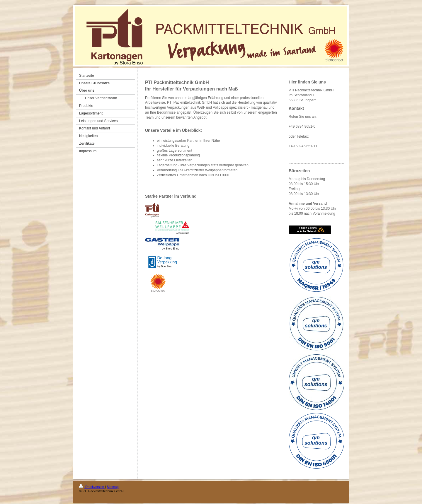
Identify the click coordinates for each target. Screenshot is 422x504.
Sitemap (113, 487)
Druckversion (92, 487)
